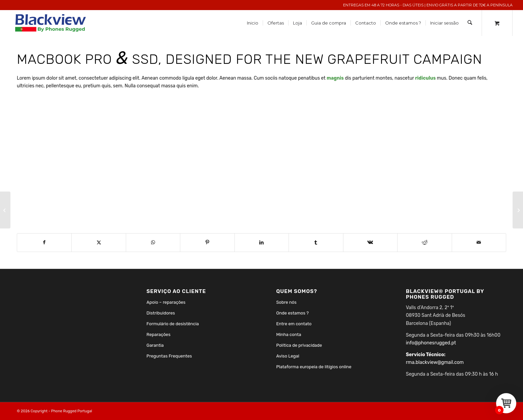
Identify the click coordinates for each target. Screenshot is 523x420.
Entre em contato (294, 324)
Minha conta (289, 334)
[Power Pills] (518, 210)
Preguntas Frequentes (169, 356)
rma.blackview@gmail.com (435, 362)
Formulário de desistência (173, 324)
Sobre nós (286, 302)
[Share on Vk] (370, 242)
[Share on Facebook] (44, 242)
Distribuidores (161, 313)
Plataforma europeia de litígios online (314, 367)
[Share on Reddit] (424, 242)
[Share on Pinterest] (207, 242)
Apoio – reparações (166, 302)
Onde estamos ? (292, 313)
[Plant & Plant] (5, 210)
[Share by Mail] (479, 242)
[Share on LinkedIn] (262, 242)
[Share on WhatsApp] (153, 242)
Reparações (159, 334)
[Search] (470, 23)
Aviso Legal (288, 356)
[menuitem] (253, 23)
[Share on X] (99, 242)
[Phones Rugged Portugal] (51, 23)
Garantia (155, 345)
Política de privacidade (299, 345)
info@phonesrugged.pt (431, 343)
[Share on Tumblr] (316, 242)
